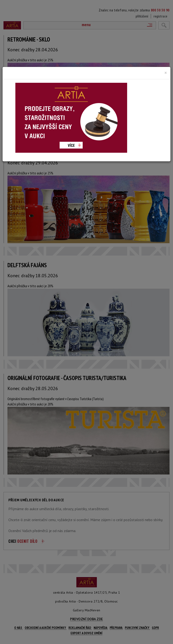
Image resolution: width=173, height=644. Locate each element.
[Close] (166, 73)
